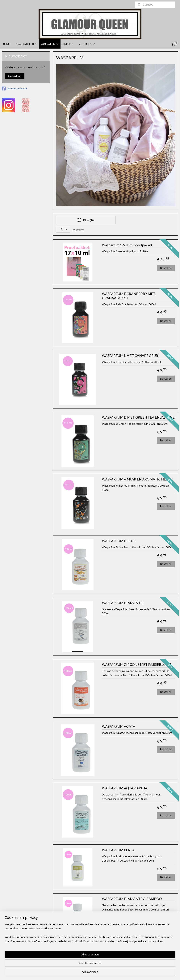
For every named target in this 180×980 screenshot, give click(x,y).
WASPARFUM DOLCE (119, 541)
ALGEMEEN (87, 44)
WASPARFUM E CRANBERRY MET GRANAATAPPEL (129, 296)
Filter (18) (86, 220)
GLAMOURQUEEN (27, 44)
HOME (6, 44)
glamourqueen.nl (14, 89)
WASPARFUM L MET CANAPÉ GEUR (130, 356)
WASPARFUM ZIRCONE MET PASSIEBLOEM (136, 665)
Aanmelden (15, 76)
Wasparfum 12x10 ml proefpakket (127, 245)
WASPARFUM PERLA (118, 850)
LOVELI (68, 44)
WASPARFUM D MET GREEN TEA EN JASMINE (138, 418)
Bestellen (166, 268)
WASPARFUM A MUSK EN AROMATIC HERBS (137, 479)
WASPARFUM (50, 44)
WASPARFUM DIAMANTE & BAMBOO (132, 899)
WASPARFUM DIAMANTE (122, 603)
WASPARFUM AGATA (119, 726)
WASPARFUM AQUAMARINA (125, 788)
